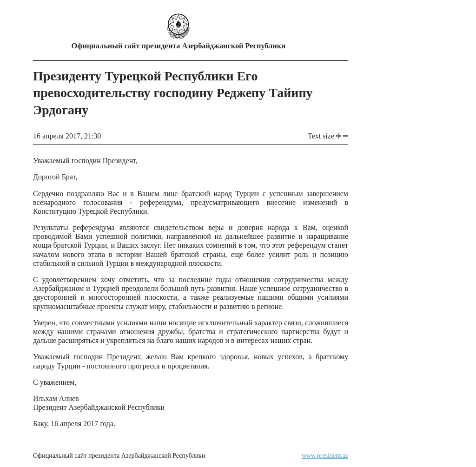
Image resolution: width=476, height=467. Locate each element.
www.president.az (325, 456)
